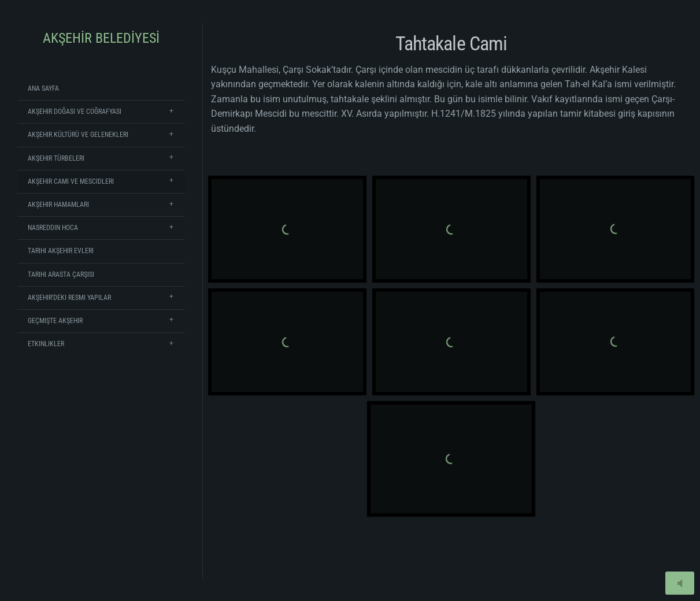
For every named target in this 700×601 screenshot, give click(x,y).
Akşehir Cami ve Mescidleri (71, 181)
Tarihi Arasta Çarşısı (61, 274)
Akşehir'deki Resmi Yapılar (69, 298)
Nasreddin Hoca (53, 228)
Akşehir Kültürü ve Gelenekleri (78, 135)
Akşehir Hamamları (58, 205)
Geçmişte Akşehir (55, 321)
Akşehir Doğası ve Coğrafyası (75, 112)
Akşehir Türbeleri (56, 158)
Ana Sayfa (43, 88)
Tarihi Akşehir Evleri (61, 251)
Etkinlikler (46, 344)
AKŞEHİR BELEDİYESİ (101, 38)
